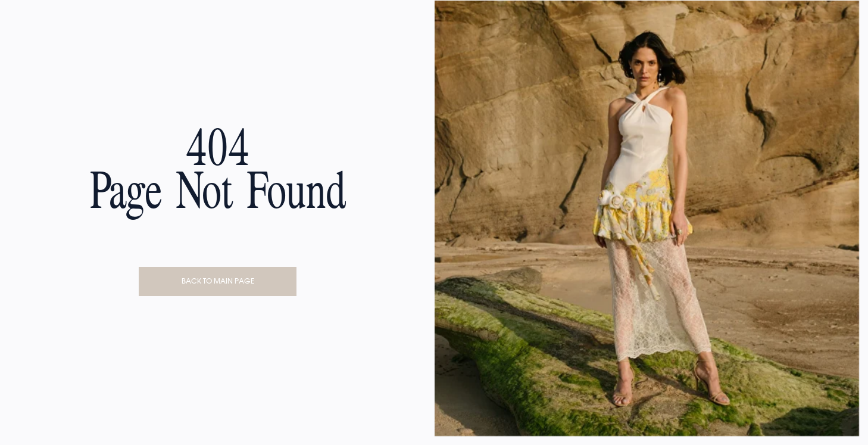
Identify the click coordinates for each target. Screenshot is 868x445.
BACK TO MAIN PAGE (218, 281)
